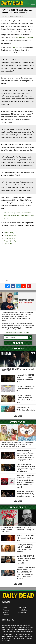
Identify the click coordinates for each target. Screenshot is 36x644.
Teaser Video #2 (10, 238)
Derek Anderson (18, 16)
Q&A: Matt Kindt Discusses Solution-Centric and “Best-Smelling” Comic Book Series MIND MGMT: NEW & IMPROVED (17, 445)
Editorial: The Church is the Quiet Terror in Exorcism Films (25, 538)
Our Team (23, 608)
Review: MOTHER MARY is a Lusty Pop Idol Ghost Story (17, 370)
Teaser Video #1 (10, 241)
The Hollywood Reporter (24, 37)
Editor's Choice (18, 507)
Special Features (18, 422)
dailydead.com (23, 635)
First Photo (8, 244)
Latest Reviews (18, 348)
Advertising (23, 612)
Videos (5, 612)
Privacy (28, 638)
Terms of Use (6, 640)
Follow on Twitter (25, 332)
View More (18, 416)
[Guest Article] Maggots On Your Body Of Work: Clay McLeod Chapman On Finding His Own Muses (18, 530)
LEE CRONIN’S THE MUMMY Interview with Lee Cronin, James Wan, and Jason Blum (26, 494)
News (5, 608)
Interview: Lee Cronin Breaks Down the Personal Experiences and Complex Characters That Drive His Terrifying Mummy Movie (25, 455)
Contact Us (23, 610)
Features (6, 610)
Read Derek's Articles (13, 332)
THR (13, 47)
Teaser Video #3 (10, 235)
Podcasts (6, 615)
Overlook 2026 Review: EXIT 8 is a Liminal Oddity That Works (26, 389)
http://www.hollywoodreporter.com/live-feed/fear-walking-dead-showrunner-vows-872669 (19, 216)
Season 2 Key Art (10, 233)
